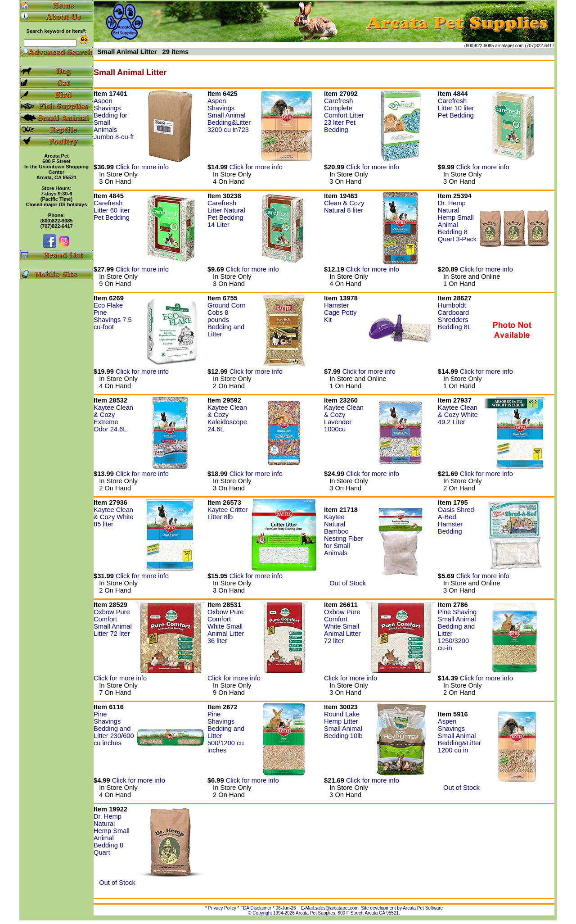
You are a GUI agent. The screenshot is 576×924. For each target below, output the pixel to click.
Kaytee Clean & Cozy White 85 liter (114, 517)
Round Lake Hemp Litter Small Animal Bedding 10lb (343, 725)
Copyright (262, 913)
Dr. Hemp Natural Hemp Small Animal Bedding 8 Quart (112, 834)
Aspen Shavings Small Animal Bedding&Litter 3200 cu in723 (229, 115)
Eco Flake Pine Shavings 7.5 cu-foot (113, 316)
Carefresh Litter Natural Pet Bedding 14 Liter (226, 214)
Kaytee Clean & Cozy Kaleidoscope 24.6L (227, 418)
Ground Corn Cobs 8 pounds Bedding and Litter (227, 320)
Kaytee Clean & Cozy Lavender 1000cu (344, 418)
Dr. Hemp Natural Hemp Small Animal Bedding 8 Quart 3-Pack (457, 221)
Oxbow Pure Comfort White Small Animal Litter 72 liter (342, 626)
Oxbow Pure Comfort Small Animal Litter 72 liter (113, 623)
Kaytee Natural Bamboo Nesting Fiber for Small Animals (344, 535)
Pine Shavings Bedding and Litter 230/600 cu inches (114, 729)
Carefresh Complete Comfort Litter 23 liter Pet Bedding (344, 115)
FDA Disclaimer (256, 908)
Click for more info (142, 167)
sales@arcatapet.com (337, 908)
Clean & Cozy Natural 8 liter (344, 207)
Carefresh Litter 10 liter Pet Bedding (456, 108)
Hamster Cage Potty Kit (340, 313)
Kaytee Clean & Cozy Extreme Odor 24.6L (113, 418)
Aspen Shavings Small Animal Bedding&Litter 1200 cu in (459, 736)
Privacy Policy (222, 908)
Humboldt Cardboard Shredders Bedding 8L (454, 316)
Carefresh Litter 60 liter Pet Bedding (112, 210)
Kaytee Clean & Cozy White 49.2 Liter (458, 415)
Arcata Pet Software (423, 908)
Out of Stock (345, 583)
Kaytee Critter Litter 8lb (228, 513)
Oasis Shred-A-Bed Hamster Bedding (457, 521)
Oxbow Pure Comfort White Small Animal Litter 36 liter (226, 626)
